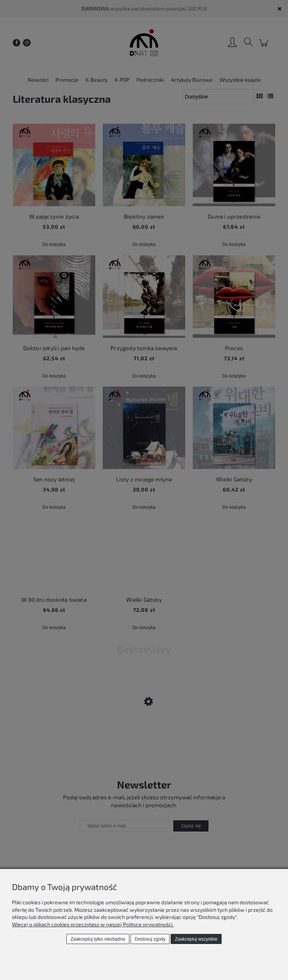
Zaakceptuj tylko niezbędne (98, 939)
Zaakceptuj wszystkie (196, 939)
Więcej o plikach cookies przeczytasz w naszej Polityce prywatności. (93, 924)
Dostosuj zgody (150, 939)
